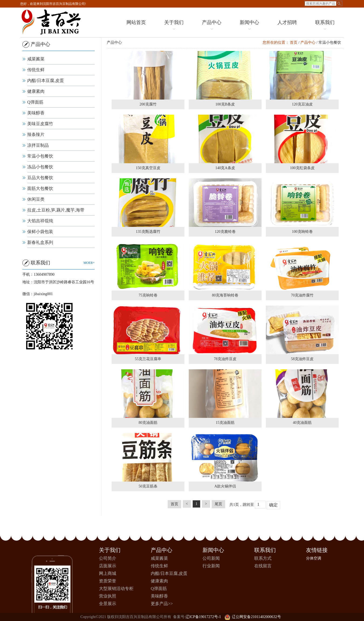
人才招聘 (286, 22)
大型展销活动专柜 (116, 588)
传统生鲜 (35, 70)
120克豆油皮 (304, 104)
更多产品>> (162, 604)
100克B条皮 (226, 104)
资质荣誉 (108, 581)
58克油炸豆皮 (304, 359)
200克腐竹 (150, 104)
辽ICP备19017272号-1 (203, 617)
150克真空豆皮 (150, 168)
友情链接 (317, 550)
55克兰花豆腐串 (149, 359)
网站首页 (135, 22)
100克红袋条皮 (304, 168)
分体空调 (314, 558)
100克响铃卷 (304, 232)
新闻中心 (248, 26)
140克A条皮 (227, 168)
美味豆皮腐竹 (40, 124)
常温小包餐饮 (40, 156)
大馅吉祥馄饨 (40, 221)
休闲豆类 (35, 199)
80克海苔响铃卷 (226, 295)
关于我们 (173, 26)
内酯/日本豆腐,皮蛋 (45, 81)
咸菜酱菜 (35, 59)
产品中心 (210, 26)
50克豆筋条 (149, 486)
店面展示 (108, 566)
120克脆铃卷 (227, 232)
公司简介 (108, 558)
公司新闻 (211, 558)
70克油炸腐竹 (304, 295)
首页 (295, 42)
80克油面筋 (149, 423)
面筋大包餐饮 (40, 188)
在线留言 (263, 566)
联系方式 (263, 558)
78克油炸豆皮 (226, 359)
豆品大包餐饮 (40, 178)
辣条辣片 (35, 134)
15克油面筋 (226, 423)
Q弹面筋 (35, 102)
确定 (275, 505)
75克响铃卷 (149, 295)
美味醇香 (35, 113)
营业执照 (108, 596)
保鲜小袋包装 (40, 232)
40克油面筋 (304, 423)
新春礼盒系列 (40, 242)
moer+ (89, 263)
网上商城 (108, 573)
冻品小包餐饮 (40, 167)
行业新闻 (211, 566)
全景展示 (108, 604)
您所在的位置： (277, 42)
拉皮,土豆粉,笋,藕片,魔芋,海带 (55, 210)
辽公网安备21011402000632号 (253, 617)
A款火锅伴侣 (226, 486)
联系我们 (324, 26)
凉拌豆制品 (37, 145)
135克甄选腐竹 (150, 232)
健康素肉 (35, 91)
